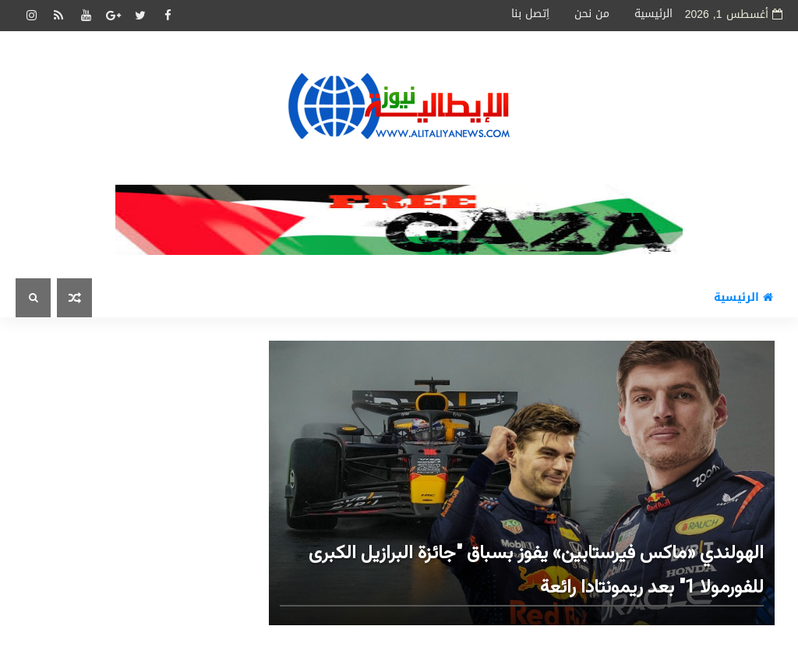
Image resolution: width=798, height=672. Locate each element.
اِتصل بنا (530, 14)
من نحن (592, 14)
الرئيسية (653, 14)
